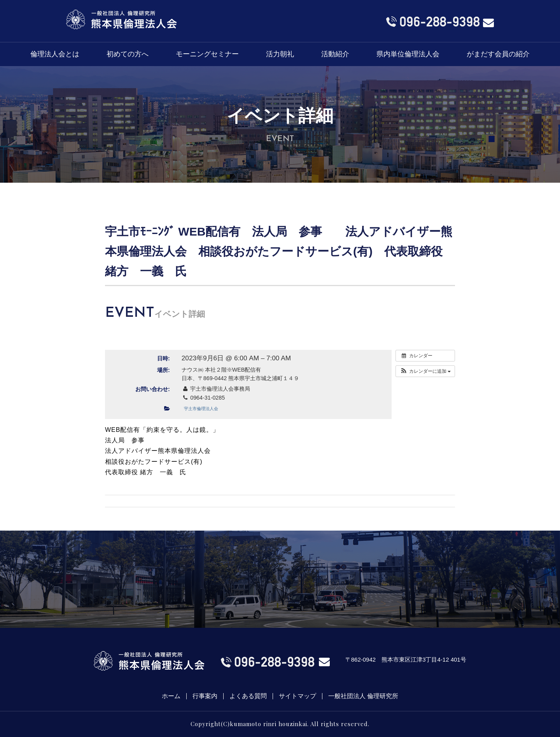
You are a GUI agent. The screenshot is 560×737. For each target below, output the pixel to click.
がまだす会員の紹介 (498, 54)
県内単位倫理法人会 (408, 54)
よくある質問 (248, 696)
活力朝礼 (280, 54)
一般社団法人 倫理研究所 (363, 696)
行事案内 (205, 696)
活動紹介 (335, 54)
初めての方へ (128, 54)
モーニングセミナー (207, 54)
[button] (425, 371)
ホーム (171, 696)
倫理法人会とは (55, 54)
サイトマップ (297, 696)
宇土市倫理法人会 (201, 409)
